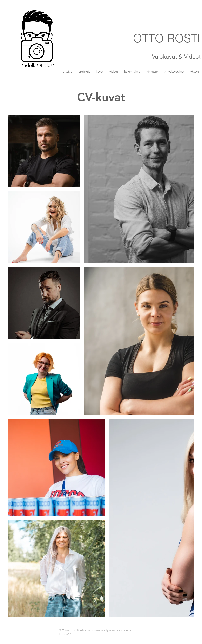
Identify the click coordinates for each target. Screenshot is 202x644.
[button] (100, 72)
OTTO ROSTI (167, 38)
